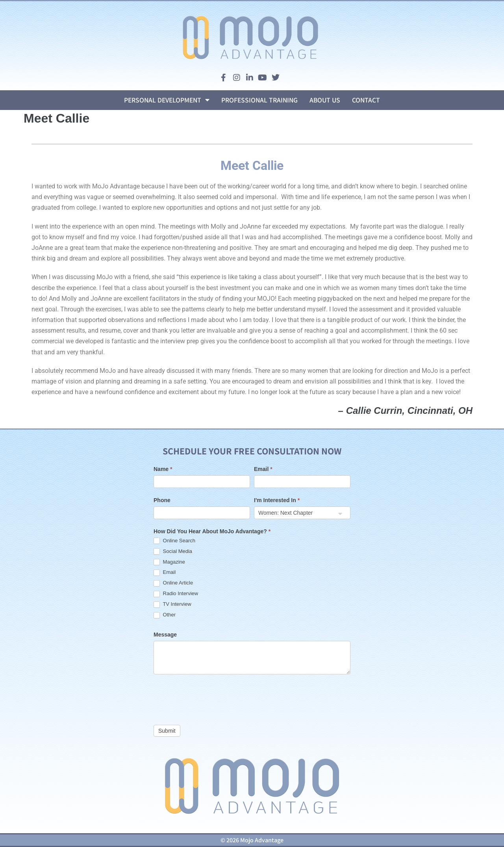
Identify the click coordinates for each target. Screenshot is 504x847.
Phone (162, 500)
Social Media (173, 552)
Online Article (173, 583)
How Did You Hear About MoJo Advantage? (212, 531)
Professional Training (259, 100)
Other (165, 615)
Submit (167, 731)
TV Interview (172, 604)
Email (263, 469)
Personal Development (167, 100)
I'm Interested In (277, 500)
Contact (366, 100)
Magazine (169, 562)
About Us (325, 100)
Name (163, 469)
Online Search (174, 541)
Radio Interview (176, 594)
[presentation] (213, 698)
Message (165, 635)
